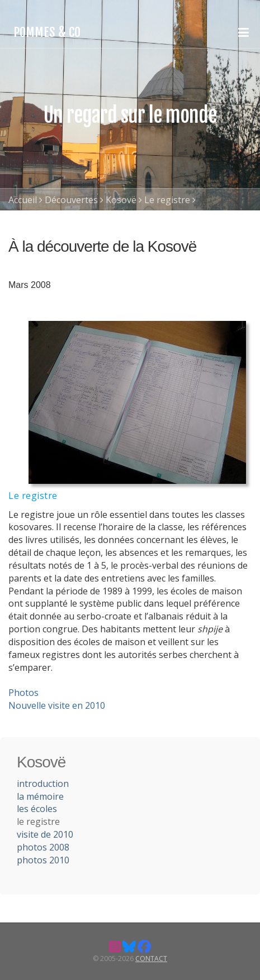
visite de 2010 (45, 834)
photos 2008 (43, 847)
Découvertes (71, 200)
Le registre (167, 200)
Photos (23, 693)
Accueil (23, 200)
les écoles (37, 809)
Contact (151, 959)
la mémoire (40, 796)
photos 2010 (43, 860)
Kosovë (121, 200)
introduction (43, 784)
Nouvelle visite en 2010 (57, 705)
